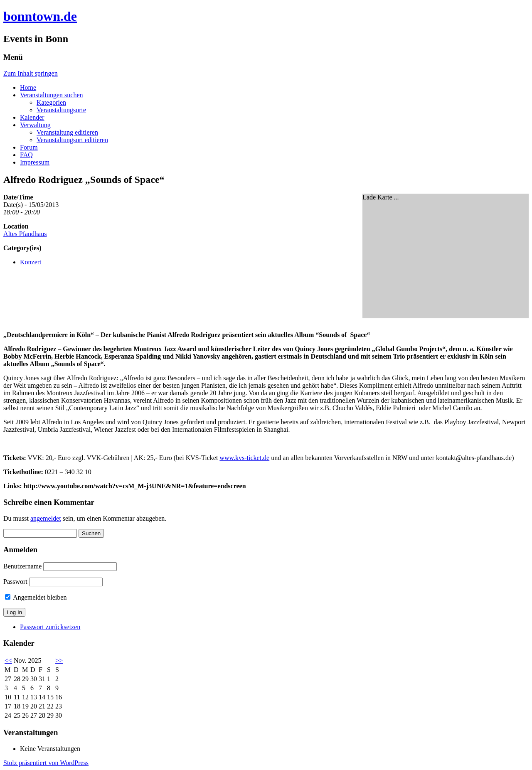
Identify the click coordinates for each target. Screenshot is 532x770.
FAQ (26, 155)
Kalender (32, 117)
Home (28, 87)
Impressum (35, 162)
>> (59, 661)
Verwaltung (35, 125)
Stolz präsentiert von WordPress (46, 763)
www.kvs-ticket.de (244, 458)
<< (8, 661)
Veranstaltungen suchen (52, 95)
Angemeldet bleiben (36, 597)
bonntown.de (40, 16)
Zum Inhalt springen (31, 73)
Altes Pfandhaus (25, 234)
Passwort (15, 582)
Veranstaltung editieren (67, 132)
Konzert (31, 262)
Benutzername (22, 566)
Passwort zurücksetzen (50, 627)
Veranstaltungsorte (61, 110)
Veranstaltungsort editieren (72, 140)
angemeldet (46, 518)
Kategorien (51, 102)
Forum (29, 147)
